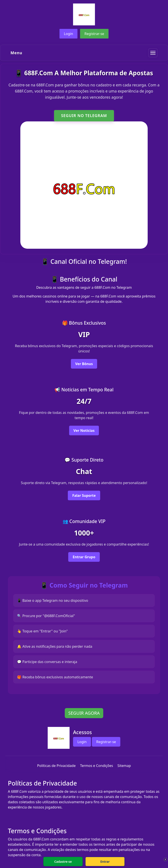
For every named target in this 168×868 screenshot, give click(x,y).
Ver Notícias (84, 430)
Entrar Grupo (84, 557)
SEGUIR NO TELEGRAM (84, 115)
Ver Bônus (84, 364)
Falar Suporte (84, 495)
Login (68, 34)
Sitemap (124, 766)
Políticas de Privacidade (56, 766)
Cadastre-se (63, 862)
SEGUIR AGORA (84, 713)
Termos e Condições (97, 766)
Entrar (105, 862)
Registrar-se (94, 34)
